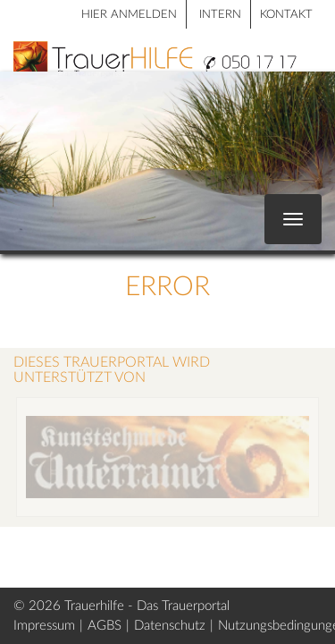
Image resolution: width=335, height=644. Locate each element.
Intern (220, 15)
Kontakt (286, 15)
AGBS (105, 626)
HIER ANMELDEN (129, 15)
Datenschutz (170, 626)
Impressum (44, 626)
